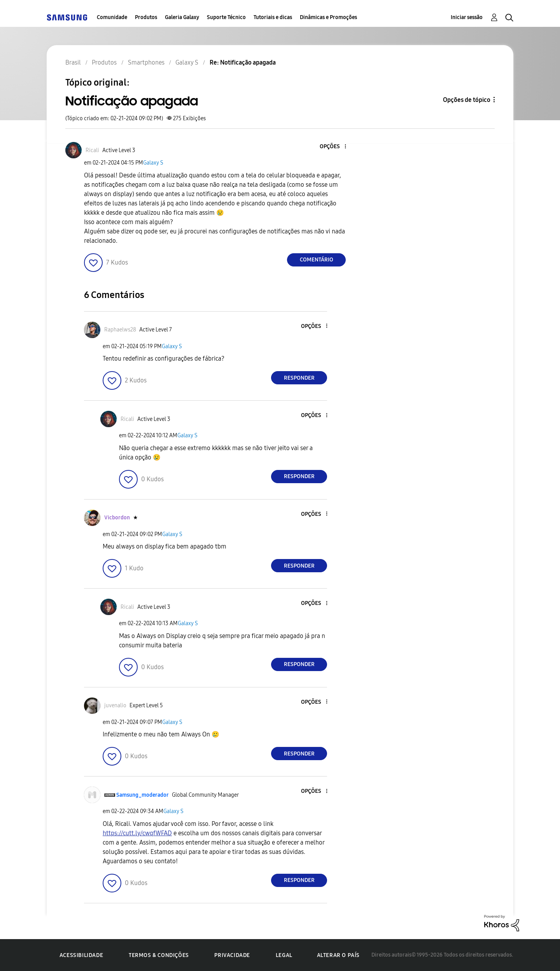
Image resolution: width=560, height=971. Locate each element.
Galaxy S (153, 163)
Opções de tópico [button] (467, 100)
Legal (284, 955)
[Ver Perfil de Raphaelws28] (120, 330)
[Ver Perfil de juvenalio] (115, 705)
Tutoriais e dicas (273, 17)
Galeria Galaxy (182, 17)
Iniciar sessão (467, 17)
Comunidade (112, 17)
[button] (332, 147)
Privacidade (232, 955)
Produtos (146, 17)
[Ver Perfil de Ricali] (92, 150)
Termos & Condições (159, 955)
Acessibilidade (81, 955)
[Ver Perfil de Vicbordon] (117, 518)
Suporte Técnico (226, 17)
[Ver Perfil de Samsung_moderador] (143, 795)
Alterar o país (338, 955)
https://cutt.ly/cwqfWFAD (137, 833)
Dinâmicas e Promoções (328, 17)
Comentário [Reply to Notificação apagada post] (317, 260)
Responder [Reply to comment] (299, 378)
